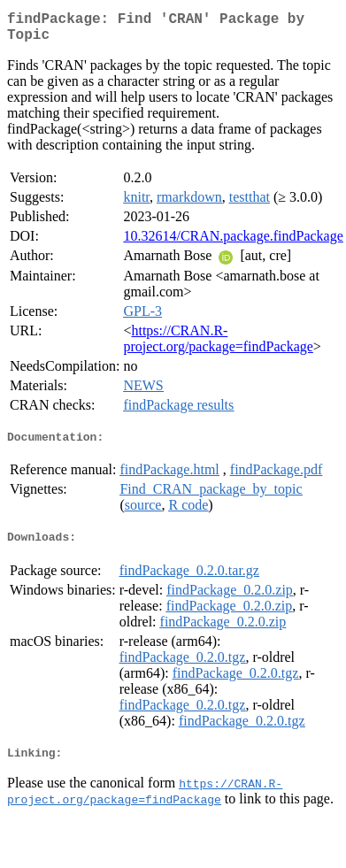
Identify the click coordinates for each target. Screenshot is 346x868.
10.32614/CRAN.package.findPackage (233, 243)
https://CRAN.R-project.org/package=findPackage (218, 346)
